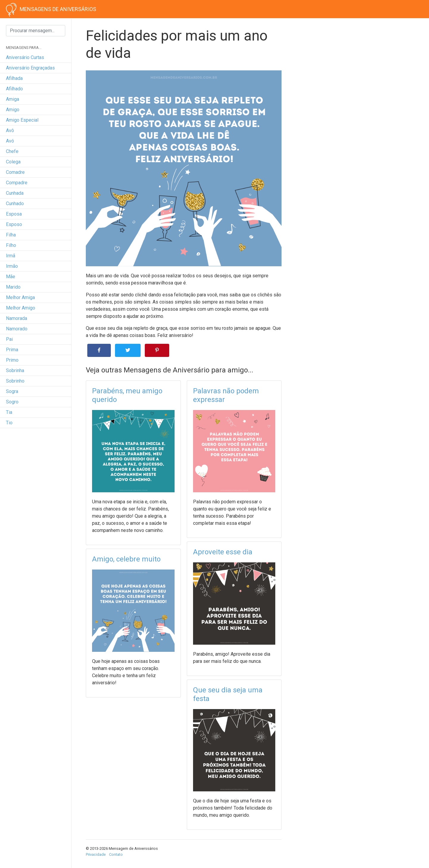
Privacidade (96, 854)
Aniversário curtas (25, 57)
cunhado (15, 204)
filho (11, 245)
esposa (14, 214)
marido (13, 287)
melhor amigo (21, 308)
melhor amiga (20, 297)
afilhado (14, 89)
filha (11, 235)
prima (12, 350)
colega (13, 162)
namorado (17, 329)
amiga (13, 99)
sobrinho (15, 381)
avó (10, 141)
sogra (12, 391)
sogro (12, 402)
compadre (17, 183)
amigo (13, 110)
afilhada (14, 78)
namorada (17, 318)
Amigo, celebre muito (126, 559)
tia (9, 412)
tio (9, 423)
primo (12, 360)
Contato (116, 854)
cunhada (15, 193)
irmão (12, 266)
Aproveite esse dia (223, 552)
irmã (11, 256)
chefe (12, 151)
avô (10, 130)
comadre (15, 172)
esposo (14, 224)
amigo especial (22, 120)
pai (9, 339)
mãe (11, 277)
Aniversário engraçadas (30, 68)
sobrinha (15, 370)
